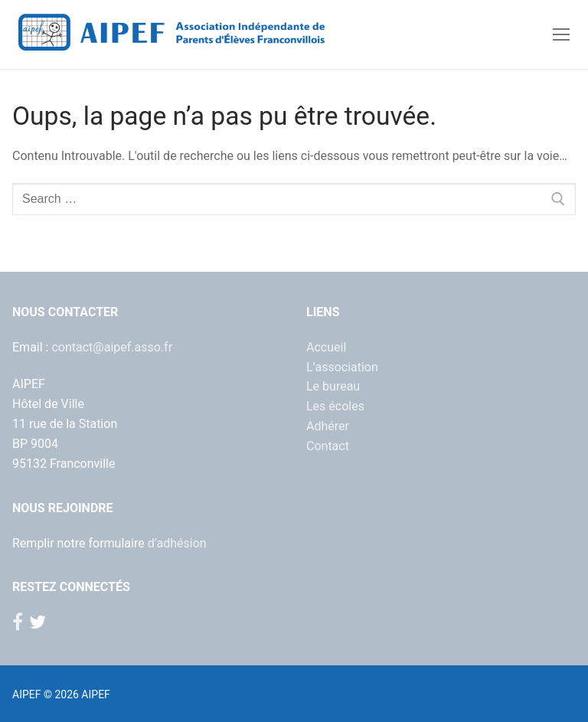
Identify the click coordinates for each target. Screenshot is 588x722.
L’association (342, 367)
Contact (328, 446)
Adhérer (328, 426)
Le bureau (333, 386)
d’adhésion (177, 543)
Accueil (326, 347)
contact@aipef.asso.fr (112, 347)
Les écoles (335, 406)
